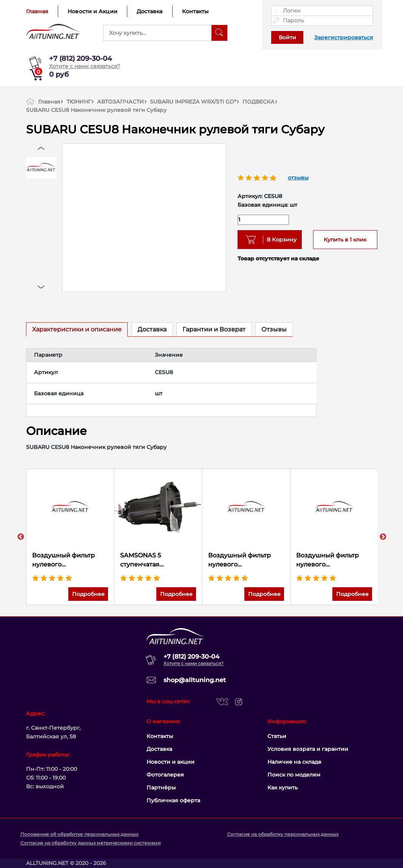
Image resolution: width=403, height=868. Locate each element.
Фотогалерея (165, 775)
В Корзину (279, 240)
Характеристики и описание (77, 329)
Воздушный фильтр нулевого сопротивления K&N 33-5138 (70, 560)
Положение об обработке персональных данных (79, 834)
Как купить (283, 788)
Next (383, 537)
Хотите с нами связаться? (85, 66)
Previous (21, 537)
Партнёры (161, 788)
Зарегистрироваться (344, 37)
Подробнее (88, 594)
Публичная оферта (173, 800)
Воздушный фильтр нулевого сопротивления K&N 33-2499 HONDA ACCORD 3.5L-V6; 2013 (334, 560)
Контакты (195, 11)
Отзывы (274, 329)
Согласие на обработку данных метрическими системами (90, 843)
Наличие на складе (294, 762)
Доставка (150, 11)
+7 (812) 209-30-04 (80, 59)
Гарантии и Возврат (214, 329)
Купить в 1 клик (345, 240)
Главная (37, 11)
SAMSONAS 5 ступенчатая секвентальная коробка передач (158, 560)
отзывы (298, 178)
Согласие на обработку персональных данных (283, 834)
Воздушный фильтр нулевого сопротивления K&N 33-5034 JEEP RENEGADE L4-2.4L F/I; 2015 (246, 560)
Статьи (277, 736)
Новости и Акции (93, 11)
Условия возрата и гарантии (308, 749)
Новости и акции (171, 762)
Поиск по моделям (294, 775)
